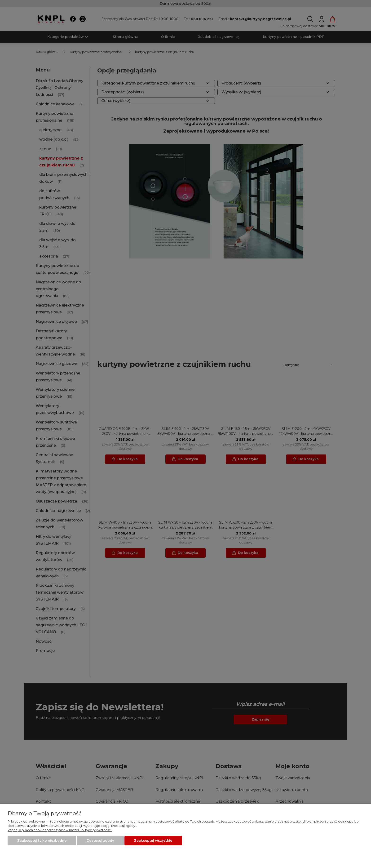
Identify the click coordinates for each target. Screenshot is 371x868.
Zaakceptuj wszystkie (153, 841)
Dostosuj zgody (100, 841)
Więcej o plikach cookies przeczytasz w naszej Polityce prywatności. (60, 830)
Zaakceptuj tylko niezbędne (42, 841)
